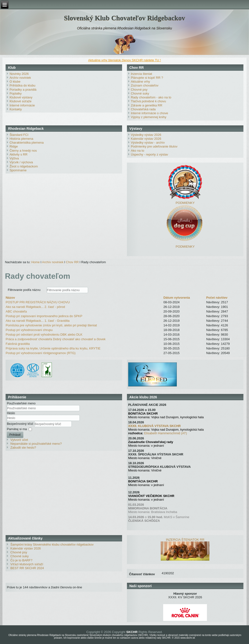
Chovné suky (140, 93)
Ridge (14, 146)
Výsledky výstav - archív (148, 143)
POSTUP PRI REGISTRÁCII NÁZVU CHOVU (38, 302)
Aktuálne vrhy (140, 82)
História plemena (21, 139)
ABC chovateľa (16, 311)
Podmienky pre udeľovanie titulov (154, 146)
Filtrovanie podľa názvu (25, 290)
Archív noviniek (20, 78)
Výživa (14, 158)
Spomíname (18, 170)
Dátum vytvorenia (177, 298)
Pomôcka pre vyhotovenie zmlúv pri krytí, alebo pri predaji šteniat (51, 325)
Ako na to (138, 151)
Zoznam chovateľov (145, 85)
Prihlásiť (15, 435)
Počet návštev (217, 298)
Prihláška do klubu (22, 85)
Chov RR (72, 262)
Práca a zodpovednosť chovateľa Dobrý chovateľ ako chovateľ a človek (56, 339)
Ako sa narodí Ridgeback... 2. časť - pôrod (35, 307)
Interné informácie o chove (149, 113)
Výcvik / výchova (21, 162)
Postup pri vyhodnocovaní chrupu (29, 330)
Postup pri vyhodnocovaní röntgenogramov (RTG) (40, 353)
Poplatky (16, 93)
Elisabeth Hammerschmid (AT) (166, 433)
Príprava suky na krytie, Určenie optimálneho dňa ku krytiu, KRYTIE (53, 348)
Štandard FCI (19, 135)
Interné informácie (22, 105)
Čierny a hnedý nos (23, 151)
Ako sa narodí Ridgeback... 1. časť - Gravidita (38, 321)
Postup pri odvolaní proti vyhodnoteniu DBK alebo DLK (44, 335)
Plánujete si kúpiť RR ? (147, 78)
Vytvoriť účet (19, 440)
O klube (15, 82)
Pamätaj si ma (17, 429)
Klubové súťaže (20, 101)
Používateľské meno (21, 403)
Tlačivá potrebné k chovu (148, 101)
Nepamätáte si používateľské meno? (36, 444)
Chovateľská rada (143, 109)
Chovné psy (139, 90)
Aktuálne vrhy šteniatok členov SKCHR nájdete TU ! (125, 60)
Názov (10, 298)
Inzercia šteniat (141, 74)
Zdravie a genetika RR (147, 105)
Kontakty (16, 109)
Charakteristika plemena (27, 143)
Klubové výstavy (21, 97)
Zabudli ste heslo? (23, 448)
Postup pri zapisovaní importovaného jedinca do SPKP (44, 316)
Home (36, 262)
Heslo (11, 413)
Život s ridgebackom (24, 166)
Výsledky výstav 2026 (146, 135)
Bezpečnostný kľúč (21, 423)
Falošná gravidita (18, 344)
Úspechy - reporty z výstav (149, 154)
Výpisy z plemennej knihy (149, 117)
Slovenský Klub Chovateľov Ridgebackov (124, 18)
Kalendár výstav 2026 (146, 139)
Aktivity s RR (18, 154)
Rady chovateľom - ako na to (151, 97)
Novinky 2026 (19, 74)
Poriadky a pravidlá (23, 90)
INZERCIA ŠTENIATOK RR (185, 540)
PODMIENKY (185, 203)
